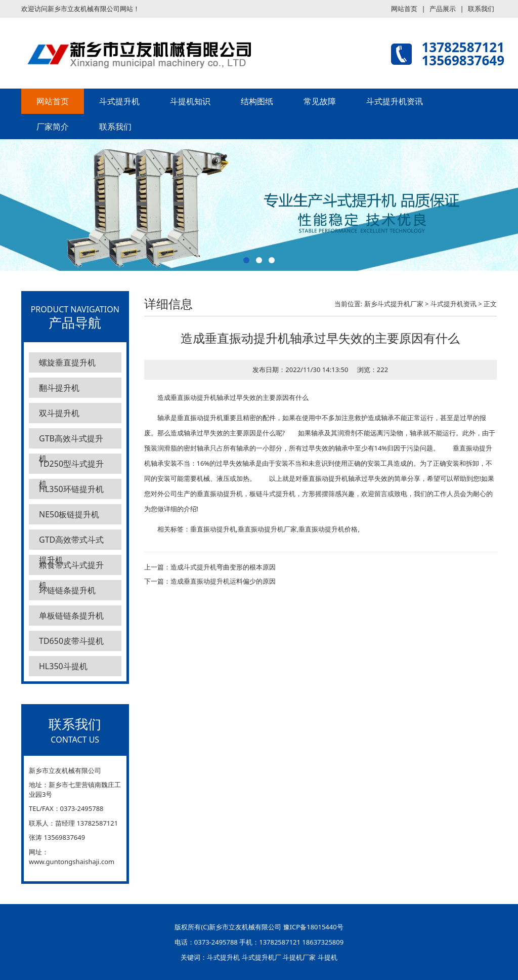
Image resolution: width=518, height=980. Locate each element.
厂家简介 (53, 127)
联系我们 (481, 9)
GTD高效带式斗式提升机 (71, 542)
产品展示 (443, 9)
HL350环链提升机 (71, 489)
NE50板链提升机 (69, 514)
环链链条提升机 (67, 590)
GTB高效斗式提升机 (71, 441)
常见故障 (320, 101)
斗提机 (328, 957)
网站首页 (404, 9)
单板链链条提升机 (71, 616)
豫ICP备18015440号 (313, 927)
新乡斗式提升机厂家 (394, 304)
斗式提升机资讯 (395, 101)
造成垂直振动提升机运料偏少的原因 (223, 581)
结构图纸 (257, 101)
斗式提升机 (119, 101)
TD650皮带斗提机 (71, 641)
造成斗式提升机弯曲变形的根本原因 (223, 567)
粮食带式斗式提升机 (71, 567)
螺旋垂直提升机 (67, 362)
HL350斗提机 (63, 666)
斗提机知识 (190, 101)
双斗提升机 (59, 413)
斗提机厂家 (299, 957)
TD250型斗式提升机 (71, 466)
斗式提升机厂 (262, 957)
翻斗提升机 (59, 388)
